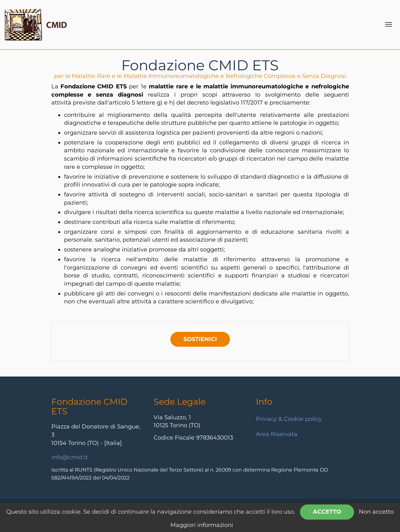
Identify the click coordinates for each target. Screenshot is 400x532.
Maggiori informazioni (202, 525)
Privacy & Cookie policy (289, 419)
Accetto (327, 512)
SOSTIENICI (200, 339)
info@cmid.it (70, 457)
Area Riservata (277, 434)
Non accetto (376, 512)
